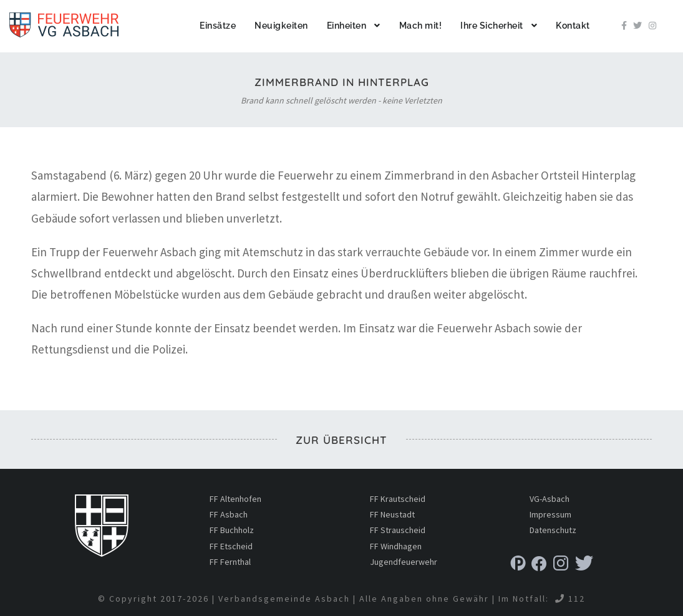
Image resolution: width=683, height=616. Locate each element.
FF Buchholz (232, 530)
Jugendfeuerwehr (404, 562)
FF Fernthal (230, 562)
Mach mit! (421, 26)
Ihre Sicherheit (492, 26)
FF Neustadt (392, 514)
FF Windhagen (396, 546)
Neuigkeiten (281, 26)
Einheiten (347, 26)
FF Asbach (229, 514)
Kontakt (573, 26)
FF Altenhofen (235, 499)
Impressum (550, 514)
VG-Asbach (550, 499)
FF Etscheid (231, 546)
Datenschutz (553, 530)
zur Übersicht (341, 440)
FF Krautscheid (398, 499)
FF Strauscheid (398, 530)
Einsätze (218, 26)
